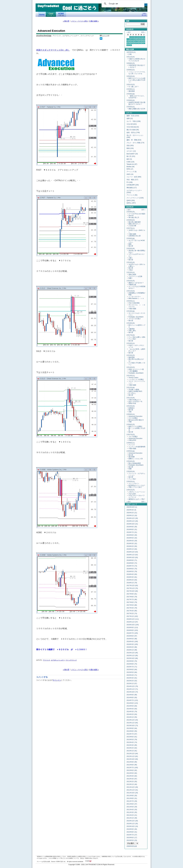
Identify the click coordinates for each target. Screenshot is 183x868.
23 (133, 43)
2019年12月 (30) (132, 518)
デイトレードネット (42, 14)
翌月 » (143, 32)
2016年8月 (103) (132, 630)
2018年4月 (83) (132, 574)
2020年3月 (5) (131, 510)
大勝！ (131, 258)
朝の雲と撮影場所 (135, 222)
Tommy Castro (133, 378)
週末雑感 (132, 91)
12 (141, 39)
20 (144, 41)
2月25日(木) (131, 249)
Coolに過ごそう (51, 14)
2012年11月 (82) (132, 756)
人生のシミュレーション (137, 492)
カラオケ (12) (131, 151)
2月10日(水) (131, 406)
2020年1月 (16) (132, 515)
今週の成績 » (94, 21)
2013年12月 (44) (132, 720)
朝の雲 (131, 246)
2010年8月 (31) (132, 832)
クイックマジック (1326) (135, 198)
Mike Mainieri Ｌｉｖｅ (136, 298)
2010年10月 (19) (132, 826)
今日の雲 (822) (132, 124)
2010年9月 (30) (132, 829)
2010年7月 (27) (132, 835)
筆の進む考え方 (134, 217)
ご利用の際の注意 (144, 14)
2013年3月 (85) (132, 745)
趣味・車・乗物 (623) (134, 140)
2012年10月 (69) (132, 759)
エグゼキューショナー (58, 660)
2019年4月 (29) (132, 541)
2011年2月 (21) (132, 815)
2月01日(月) (131, 490)
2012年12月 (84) (132, 754)
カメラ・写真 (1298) (134, 121)
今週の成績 (132, 234)
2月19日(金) (131, 311)
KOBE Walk (61, 14)
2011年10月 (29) (132, 793)
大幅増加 (132, 329)
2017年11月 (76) (132, 588)
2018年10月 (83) (132, 557)
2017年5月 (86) (132, 605)
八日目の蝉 (132, 226)
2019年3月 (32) (132, 543)
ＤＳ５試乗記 (133, 418)
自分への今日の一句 (135, 402)
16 (133, 41)
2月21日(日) (131, 291)
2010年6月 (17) (132, 838)
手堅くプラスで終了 (135, 487)
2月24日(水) (131, 262)
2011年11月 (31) (132, 790)
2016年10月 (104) (133, 625)
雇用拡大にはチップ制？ (137, 499)
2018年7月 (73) (132, 566)
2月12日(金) (131, 388)
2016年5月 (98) (132, 639)
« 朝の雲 (66, 21)
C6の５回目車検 (134, 303)
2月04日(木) (131, 461)
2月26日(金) (131, 238)
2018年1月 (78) (132, 583)
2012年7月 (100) (132, 768)
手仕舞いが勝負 (134, 390)
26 (141, 43)
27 (144, 43)
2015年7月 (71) (132, 667)
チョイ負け (132, 339)
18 (139, 41)
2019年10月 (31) (132, 524)
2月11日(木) (131, 398)
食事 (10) (130, 119)
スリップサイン (134, 484)
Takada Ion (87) (132, 164)
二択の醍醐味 (133, 371)
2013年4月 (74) (132, 742)
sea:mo (131, 216)
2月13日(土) (131, 376)
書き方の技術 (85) (133, 130)
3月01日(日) (131, 85)
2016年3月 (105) (132, 644)
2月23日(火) (131, 272)
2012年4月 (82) (132, 776)
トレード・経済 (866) (134, 177)
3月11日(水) (131, 57)
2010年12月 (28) (132, 821)
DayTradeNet (48, 6)
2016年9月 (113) (132, 628)
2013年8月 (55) (132, 731)
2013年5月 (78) (132, 740)
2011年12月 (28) (132, 787)
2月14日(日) (131, 367)
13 (144, 39)
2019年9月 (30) (132, 527)
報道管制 (132, 357)
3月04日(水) (131, 76)
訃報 (130, 54)
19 (141, 41)
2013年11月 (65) (132, 723)
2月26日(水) (131, 100)
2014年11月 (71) (132, 689)
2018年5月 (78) (132, 571)
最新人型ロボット (135, 224)
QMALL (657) (131, 203)
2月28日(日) (131, 220)
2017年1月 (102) (132, 616)
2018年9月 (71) (132, 560)
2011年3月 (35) (132, 812)
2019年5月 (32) (132, 538)
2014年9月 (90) (132, 695)
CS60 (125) (130, 162)
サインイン (57, 680)
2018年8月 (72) (132, 563)
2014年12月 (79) (132, 686)
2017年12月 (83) (132, 585)
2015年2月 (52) (132, 681)
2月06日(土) (131, 443)
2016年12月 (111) (133, 619)
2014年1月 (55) (132, 717)
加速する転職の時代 (135, 391)
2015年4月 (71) (132, 675)
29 (131, 45)
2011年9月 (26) (132, 796)
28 (128, 45)
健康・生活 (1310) (133, 116)
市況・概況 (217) (132, 180)
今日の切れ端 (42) (133, 127)
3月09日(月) (131, 63)
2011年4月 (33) (132, 810)
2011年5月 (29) (132, 807)
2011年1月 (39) (132, 818)
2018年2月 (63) (132, 580)
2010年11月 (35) (132, 824)
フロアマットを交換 (135, 276)
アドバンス (46, 660)
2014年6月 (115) (132, 703)
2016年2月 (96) (132, 647)
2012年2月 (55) (132, 782)
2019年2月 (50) (132, 546)
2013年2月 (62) (132, 748)
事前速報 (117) (132, 188)
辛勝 (130, 422)
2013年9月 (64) (132, 728)
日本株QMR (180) (133, 185)
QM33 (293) (131, 201)
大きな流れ (132, 494)
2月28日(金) (131, 94)
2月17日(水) (131, 335)
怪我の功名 (132, 403)
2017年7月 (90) (132, 600)
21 (128, 43)
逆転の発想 (132, 274)
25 (139, 43)
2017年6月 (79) (132, 602)
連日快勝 (132, 457)
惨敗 (130, 244)
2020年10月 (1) (132, 507)
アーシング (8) (132, 172)
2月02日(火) (131, 481)
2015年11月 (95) (132, 656)
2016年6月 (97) (132, 636)
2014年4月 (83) (132, 709)
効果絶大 (132, 408)
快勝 (130, 469)
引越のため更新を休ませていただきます (137, 60)
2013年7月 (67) (132, 734)
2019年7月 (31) (132, 532)
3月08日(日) (131, 70)
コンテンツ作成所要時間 (137, 447)
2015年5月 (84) (132, 672)
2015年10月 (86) (132, 658)
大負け (131, 270)
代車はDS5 (132, 440)
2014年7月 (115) (132, 700)
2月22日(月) (131, 281)
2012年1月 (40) (132, 784)
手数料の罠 (132, 285)
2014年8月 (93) (132, 698)
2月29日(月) (131, 212)
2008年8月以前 (132, 846)
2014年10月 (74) (132, 692)
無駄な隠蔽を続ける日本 (137, 109)
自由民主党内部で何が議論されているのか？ (137, 103)
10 (136, 39)
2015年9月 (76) (132, 661)
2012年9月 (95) (132, 762)
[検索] (123, 4)
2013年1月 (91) (132, 751)
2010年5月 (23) (132, 840)
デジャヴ (132, 445)
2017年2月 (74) (132, 614)
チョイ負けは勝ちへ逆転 (137, 337)
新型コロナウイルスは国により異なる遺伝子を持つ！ (137, 80)
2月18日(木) (131, 323)
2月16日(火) (131, 343)
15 (131, 41)
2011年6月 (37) (132, 804)
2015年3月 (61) (132, 678)
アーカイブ (133, 504)
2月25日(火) (131, 107)
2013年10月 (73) (132, 726)
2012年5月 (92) (132, 773)
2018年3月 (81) (132, 577)
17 (136, 41)
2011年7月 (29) (132, 801)
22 (131, 43)
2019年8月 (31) (132, 529)
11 (139, 39)
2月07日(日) (131, 435)
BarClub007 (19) (132, 154)
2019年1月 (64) (132, 549)
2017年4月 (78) (132, 608)
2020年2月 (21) (132, 513)
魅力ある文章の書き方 (136, 420)
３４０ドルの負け (135, 319)
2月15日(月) (131, 355)
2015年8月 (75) (132, 664)
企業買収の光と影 (135, 236)
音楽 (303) (130, 146)
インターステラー (135, 297)
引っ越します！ (134, 87)
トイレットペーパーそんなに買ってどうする (137, 73)
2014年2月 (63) (132, 714)
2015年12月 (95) (132, 653)
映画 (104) (130, 148)
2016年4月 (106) (132, 642)
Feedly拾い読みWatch (136, 317)
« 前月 (129, 32)
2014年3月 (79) (132, 712)
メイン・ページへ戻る (79, 21)
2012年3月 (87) (132, 779)
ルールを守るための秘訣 (137, 214)
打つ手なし (132, 393)
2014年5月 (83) (132, 706)
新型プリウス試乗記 (135, 426)
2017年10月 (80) (132, 591)
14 (128, 41)
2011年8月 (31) (132, 798)
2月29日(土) (131, 89)
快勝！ (131, 278)
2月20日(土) (131, 301)
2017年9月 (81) (132, 594)
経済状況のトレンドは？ (137, 485)
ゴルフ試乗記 (133, 437)
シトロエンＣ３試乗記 (136, 380)
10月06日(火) (131, 52)
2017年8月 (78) (132, 597)
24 (136, 43)
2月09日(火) (131, 414)
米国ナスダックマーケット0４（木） (53, 50)
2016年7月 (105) (132, 633)
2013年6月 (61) (132, 737)
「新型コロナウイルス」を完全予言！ (137, 97)
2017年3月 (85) (132, 611)
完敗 (130, 412)
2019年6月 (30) (132, 535)
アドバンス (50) (132, 195)
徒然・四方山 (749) (133, 133)
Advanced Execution (135, 416)
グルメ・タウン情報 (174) (135, 143)
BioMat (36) (131, 167)
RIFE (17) (130, 169)
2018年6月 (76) (132, 569)
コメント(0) (106, 36)
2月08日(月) (131, 424)
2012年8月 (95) (132, 765)
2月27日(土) (131, 228)
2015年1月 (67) (132, 684)
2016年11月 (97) (132, 622)
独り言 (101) (131, 156)
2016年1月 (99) (132, 650)
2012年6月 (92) (132, 770)
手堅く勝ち (132, 331)
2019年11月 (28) (132, 521)
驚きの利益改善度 (135, 463)
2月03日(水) (131, 471)
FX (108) (130, 182)
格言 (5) (129, 159)
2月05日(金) (131, 451)
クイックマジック (71, 660)
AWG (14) (130, 174)
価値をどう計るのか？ (136, 283)
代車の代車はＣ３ (135, 400)
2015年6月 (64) (132, 670)
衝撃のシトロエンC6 (136, 459)
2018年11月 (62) (132, 555)
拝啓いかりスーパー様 (136, 369)
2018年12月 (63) (132, 552)
